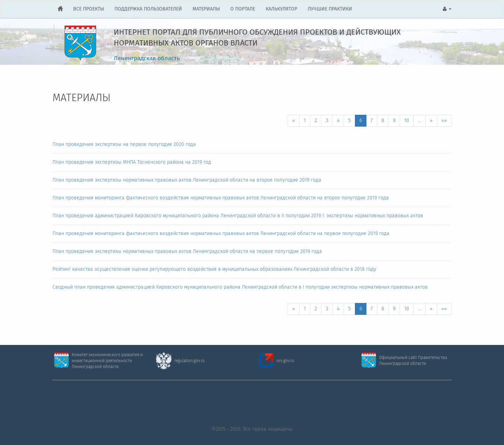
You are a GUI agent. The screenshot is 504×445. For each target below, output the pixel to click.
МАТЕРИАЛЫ (206, 9)
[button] (447, 9)
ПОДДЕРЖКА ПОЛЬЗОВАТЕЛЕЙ (148, 9)
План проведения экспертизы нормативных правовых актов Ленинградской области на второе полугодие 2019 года (187, 180)
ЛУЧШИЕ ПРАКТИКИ (330, 9)
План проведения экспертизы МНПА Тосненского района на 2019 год (132, 162)
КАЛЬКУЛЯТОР (281, 9)
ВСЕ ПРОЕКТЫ (89, 9)
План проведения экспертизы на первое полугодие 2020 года (124, 144)
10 (407, 121)
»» (444, 121)
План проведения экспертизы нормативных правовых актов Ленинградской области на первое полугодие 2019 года (187, 252)
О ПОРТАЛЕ (243, 9)
